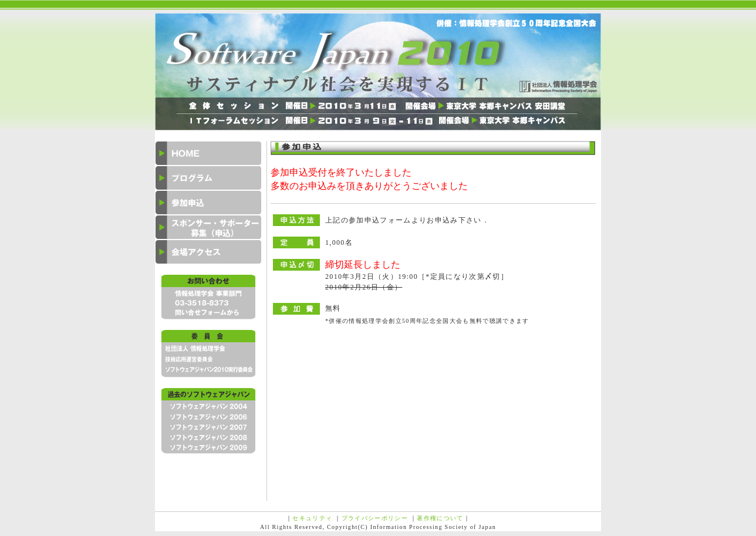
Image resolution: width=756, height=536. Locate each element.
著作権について (440, 518)
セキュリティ (312, 518)
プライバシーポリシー (375, 518)
